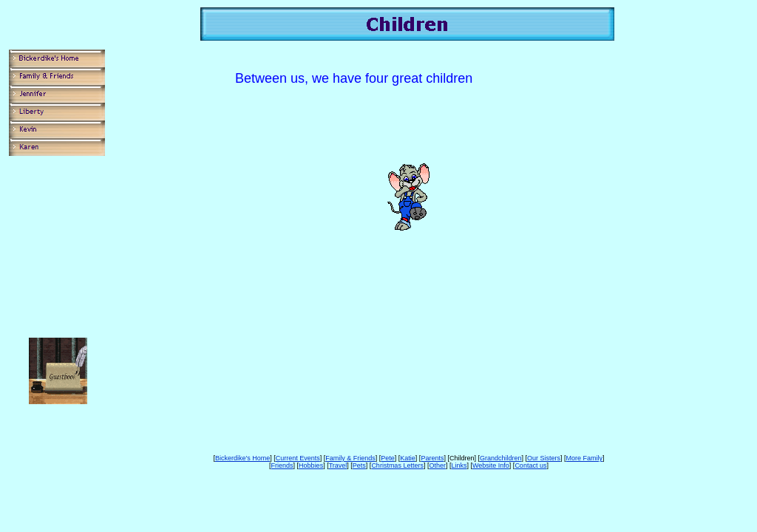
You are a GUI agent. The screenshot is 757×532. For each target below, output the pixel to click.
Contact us (530, 465)
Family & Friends (350, 458)
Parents (432, 458)
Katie (408, 458)
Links (459, 465)
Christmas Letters (397, 465)
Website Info (491, 465)
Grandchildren (501, 458)
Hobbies (311, 465)
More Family (585, 458)
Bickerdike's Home (242, 458)
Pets (359, 465)
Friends (282, 465)
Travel (338, 465)
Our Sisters (544, 458)
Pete (388, 458)
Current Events (298, 458)
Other (437, 465)
